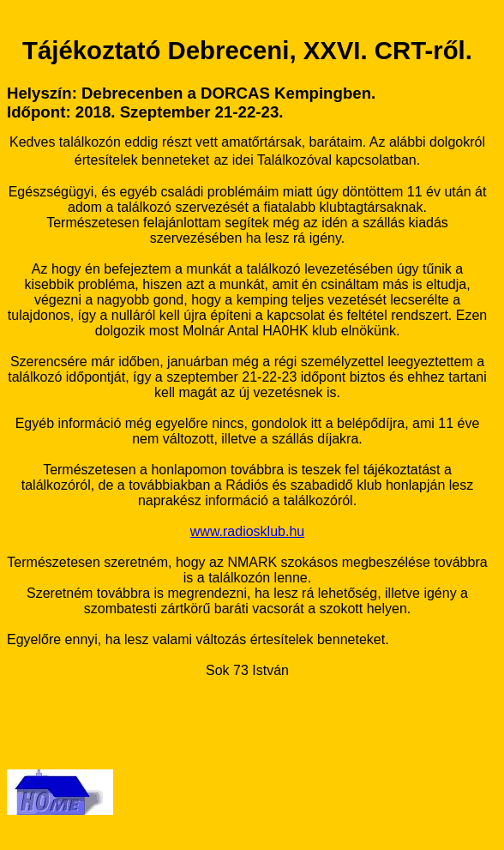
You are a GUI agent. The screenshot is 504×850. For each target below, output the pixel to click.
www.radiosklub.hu (247, 531)
